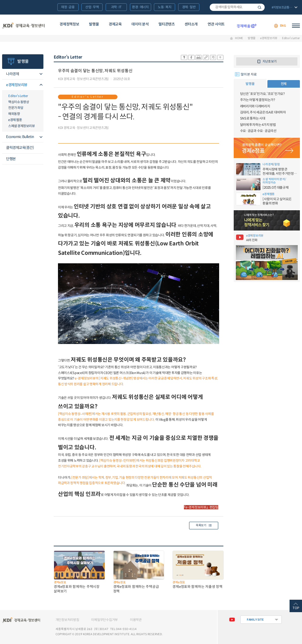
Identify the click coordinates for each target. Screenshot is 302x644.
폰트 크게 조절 (213, 57)
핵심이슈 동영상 (19, 102)
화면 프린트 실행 (199, 57)
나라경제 (12, 74)
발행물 (94, 24)
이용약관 (136, 620)
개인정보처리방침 (67, 620)
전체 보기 (284, 8)
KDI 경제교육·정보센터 (23, 26)
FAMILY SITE (255, 620)
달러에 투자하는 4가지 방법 (258, 125)
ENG (283, 26)
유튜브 (232, 620)
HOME (239, 39)
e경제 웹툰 (15, 120)
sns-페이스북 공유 (191, 57)
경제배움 (247, 26)
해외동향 (14, 114)
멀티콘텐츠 (166, 24)
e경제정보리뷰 (269, 39)
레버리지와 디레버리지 (255, 106)
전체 (284, 84)
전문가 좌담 (16, 108)
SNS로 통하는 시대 (253, 118)
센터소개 (191, 24)
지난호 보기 (269, 61)
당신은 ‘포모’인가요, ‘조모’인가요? (262, 94)
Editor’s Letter (291, 39)
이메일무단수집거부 (104, 620)
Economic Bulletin (20, 137)
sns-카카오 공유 (184, 57)
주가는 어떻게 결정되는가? (258, 100)
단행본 (11, 159)
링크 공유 (206, 57)
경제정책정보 (69, 24)
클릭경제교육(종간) (20, 148)
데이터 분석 (140, 24)
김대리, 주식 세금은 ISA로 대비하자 (263, 112)
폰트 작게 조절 (220, 57)
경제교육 (115, 24)
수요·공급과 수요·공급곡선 (258, 131)
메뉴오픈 (40, 74)
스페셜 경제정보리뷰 (21, 126)
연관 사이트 (216, 24)
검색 (260, 7)
